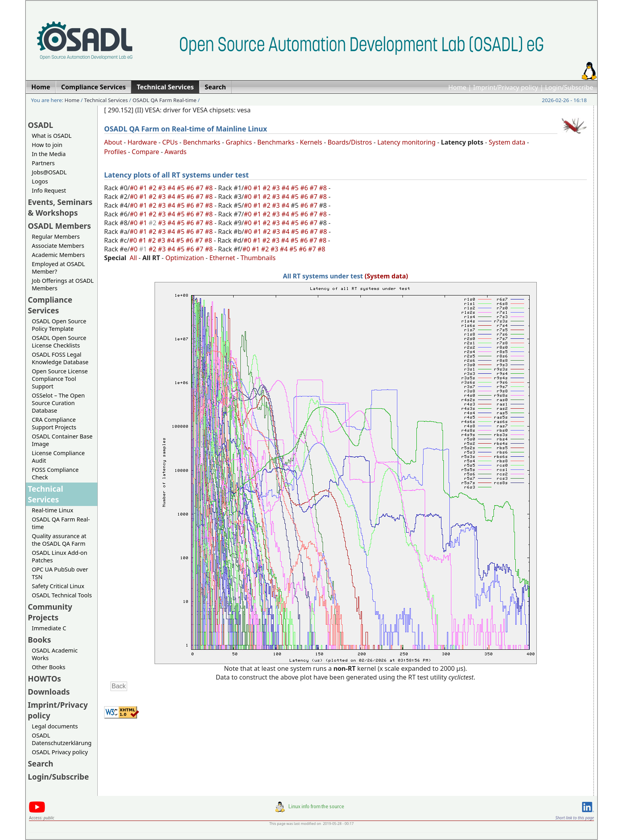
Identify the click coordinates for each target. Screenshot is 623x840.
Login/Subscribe (569, 87)
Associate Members (58, 246)
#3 (163, 188)
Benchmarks (202, 142)
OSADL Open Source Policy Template (59, 325)
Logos (40, 181)
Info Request (49, 190)
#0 (135, 188)
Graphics (239, 142)
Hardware (142, 142)
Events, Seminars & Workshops (60, 207)
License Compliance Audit (58, 457)
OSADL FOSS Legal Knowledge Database (60, 358)
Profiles (115, 152)
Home (457, 87)
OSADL (41, 125)
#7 (200, 188)
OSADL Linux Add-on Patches (60, 556)
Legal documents (55, 726)
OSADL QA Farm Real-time (164, 100)
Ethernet (222, 258)
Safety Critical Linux (58, 586)
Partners (43, 163)
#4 (172, 188)
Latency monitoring (407, 142)
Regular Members (56, 237)
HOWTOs (44, 679)
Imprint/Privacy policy (506, 87)
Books (39, 640)
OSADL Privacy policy (60, 752)
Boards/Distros (350, 142)
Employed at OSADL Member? (58, 268)
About (113, 142)
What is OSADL (52, 136)
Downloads (49, 692)
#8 (210, 188)
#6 (191, 188)
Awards (176, 152)
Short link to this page (575, 818)
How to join (47, 145)
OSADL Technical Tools (62, 595)
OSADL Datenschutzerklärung (62, 739)
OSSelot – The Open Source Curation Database (58, 403)
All (133, 258)
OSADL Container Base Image (62, 440)
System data (507, 142)
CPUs (170, 142)
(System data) (386, 276)
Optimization (185, 258)
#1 (144, 188)
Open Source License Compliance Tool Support (60, 379)
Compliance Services (50, 305)
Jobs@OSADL (49, 172)
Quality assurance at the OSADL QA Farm (59, 540)
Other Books (48, 667)
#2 (153, 188)
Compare (146, 152)
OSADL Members (59, 226)
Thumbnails (258, 258)
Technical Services (106, 100)
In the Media (49, 154)
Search (41, 764)
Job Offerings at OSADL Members (63, 284)
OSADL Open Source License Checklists (59, 342)
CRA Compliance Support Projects (54, 423)
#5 (182, 188)
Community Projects (50, 612)
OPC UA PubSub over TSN (60, 573)
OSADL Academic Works (55, 654)
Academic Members (58, 255)
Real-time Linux (52, 510)
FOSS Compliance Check (55, 473)
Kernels (311, 142)
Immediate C (49, 628)
